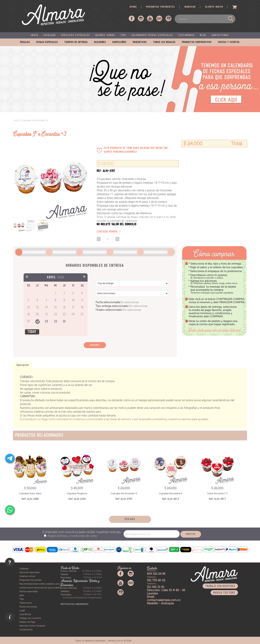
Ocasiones (100, 42)
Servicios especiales (76, 35)
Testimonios (187, 35)
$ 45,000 (77, 488)
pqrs (22, 595)
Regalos (25, 42)
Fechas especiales (47, 42)
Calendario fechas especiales (152, 35)
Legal (22, 610)
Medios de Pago (27, 622)
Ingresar (190, 7)
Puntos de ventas (28, 607)
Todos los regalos (164, 42)
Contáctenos (220, 35)
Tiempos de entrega (76, 42)
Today (32, 332)
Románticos (140, 42)
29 (56, 322)
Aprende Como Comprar (32, 626)
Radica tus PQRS (224, 593)
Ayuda (133, 7)
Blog (203, 35)
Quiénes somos (105, 35)
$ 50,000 (30, 488)
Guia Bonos (25, 614)
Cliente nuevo (214, 7)
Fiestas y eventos (229, 42)
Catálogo (50, 35)
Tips (123, 35)
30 (64, 322)
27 (38, 321)
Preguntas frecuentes (161, 7)
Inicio (35, 35)
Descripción (23, 365)
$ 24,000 (124, 488)
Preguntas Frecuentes (30, 580)
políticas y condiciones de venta (76, 536)
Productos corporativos (197, 42)
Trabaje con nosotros (30, 618)
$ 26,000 (217, 488)
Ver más (130, 519)
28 (47, 322)
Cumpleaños (119, 42)
